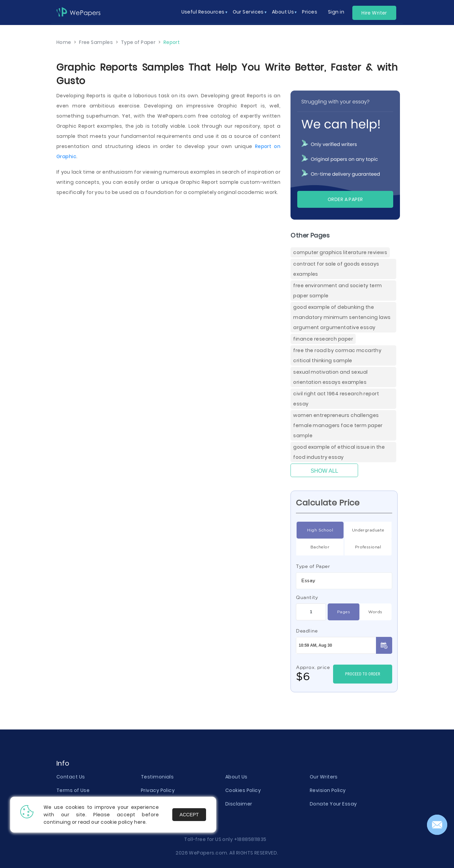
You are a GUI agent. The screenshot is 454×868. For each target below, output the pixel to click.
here (140, 822)
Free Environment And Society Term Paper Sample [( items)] (337, 291)
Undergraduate (368, 530)
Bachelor (320, 547)
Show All (324, 471)
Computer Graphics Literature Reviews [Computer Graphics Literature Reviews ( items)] (340, 252)
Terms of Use (73, 790)
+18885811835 (250, 839)
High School (320, 530)
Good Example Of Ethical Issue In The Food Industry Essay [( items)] (339, 452)
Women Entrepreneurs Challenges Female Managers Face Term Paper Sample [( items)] (338, 425)
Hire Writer (374, 13)
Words (375, 612)
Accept (189, 815)
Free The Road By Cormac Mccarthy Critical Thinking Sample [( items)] (337, 355)
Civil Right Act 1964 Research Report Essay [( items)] (336, 399)
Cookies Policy (243, 790)
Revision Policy (328, 790)
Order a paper (345, 199)
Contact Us (71, 777)
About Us (236, 777)
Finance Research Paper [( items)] (323, 339)
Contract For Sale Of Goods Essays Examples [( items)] (336, 269)
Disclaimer (239, 804)
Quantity (307, 597)
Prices (310, 12)
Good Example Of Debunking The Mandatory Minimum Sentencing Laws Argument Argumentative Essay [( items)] (342, 317)
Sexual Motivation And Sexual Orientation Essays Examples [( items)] (330, 377)
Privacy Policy (158, 790)
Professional (368, 547)
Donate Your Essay (333, 804)
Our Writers (324, 777)
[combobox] (344, 581)
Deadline (307, 631)
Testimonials (157, 777)
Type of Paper (313, 566)
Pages (344, 612)
